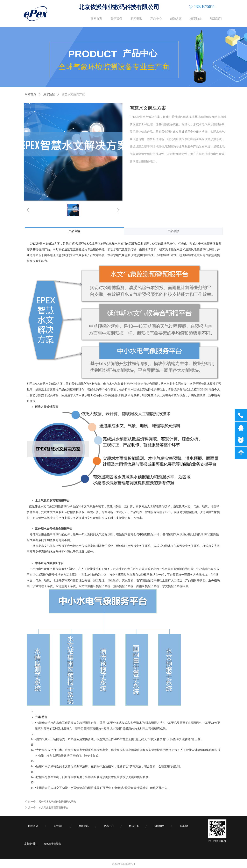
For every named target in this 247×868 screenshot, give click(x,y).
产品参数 (173, 231)
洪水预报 (49, 94)
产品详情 (74, 231)
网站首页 (30, 94)
